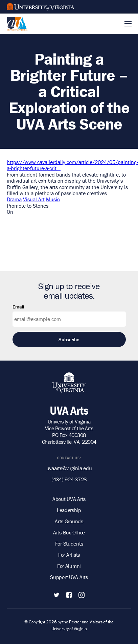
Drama (14, 199)
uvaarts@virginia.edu (69, 468)
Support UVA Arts (69, 577)
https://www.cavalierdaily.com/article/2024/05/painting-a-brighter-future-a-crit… (72, 165)
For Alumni (69, 566)
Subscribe (69, 339)
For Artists (69, 555)
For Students (69, 544)
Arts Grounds (69, 521)
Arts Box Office (69, 532)
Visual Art (34, 199)
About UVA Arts (69, 499)
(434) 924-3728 (69, 479)
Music (53, 199)
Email (18, 307)
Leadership (69, 510)
